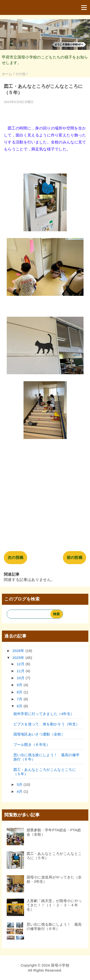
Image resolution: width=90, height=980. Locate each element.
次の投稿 (15, 558)
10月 (21, 678)
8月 (20, 692)
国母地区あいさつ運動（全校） (39, 734)
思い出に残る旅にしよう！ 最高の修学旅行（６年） (54, 926)
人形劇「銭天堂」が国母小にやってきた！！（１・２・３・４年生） (54, 905)
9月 (20, 685)
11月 (21, 671)
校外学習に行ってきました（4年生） (44, 714)
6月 (20, 706)
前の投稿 (75, 558)
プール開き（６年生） (32, 745)
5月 (20, 784)
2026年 (19, 651)
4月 (20, 791)
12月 (21, 664)
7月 (20, 699)
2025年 (19, 658)
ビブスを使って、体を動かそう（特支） (47, 724)
